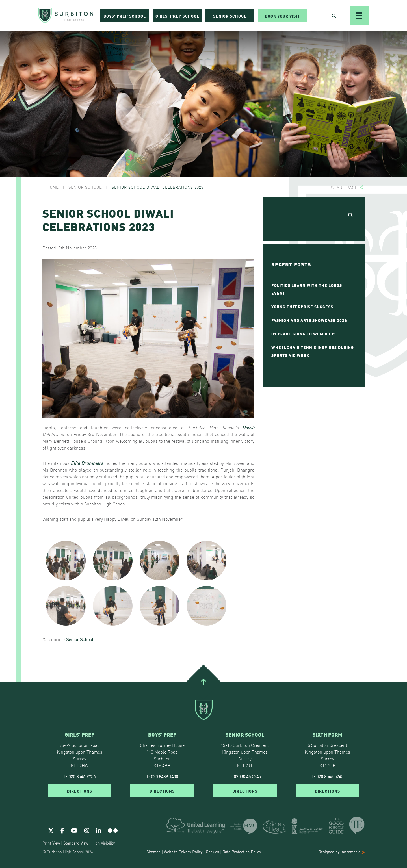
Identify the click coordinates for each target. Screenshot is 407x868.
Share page (344, 187)
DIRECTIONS (80, 791)
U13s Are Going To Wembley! (304, 333)
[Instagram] (87, 830)
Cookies (212, 852)
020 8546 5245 (247, 776)
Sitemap (153, 852)
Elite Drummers (87, 463)
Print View (51, 843)
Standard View (76, 843)
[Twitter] (51, 830)
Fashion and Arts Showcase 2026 (309, 320)
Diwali (248, 427)
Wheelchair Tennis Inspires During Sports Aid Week (313, 351)
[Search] (308, 214)
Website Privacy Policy (183, 852)
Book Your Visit (282, 16)
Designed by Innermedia (341, 852)
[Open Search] (334, 16)
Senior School (230, 16)
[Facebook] (62, 830)
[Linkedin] (99, 830)
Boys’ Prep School (125, 16)
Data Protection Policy (242, 852)
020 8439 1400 (164, 776)
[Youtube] (74, 830)
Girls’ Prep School (177, 16)
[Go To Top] (203, 682)
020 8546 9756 (82, 776)
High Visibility (103, 843)
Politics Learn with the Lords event (307, 289)
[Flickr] (113, 830)
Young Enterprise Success (302, 306)
